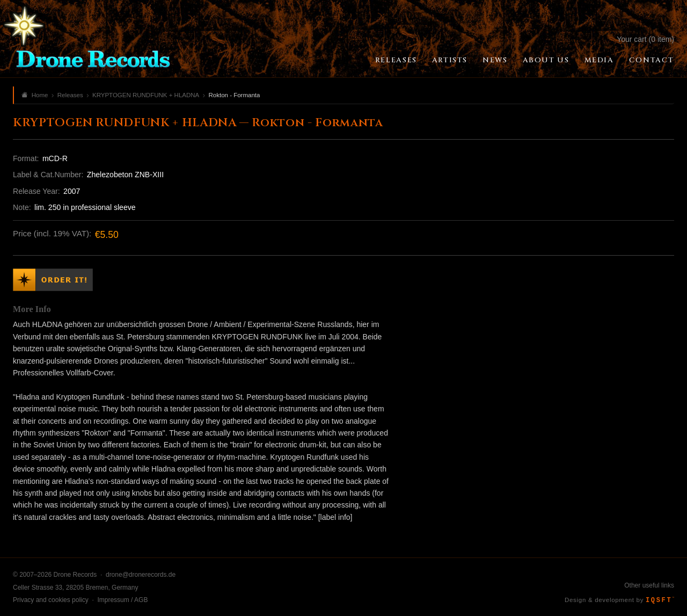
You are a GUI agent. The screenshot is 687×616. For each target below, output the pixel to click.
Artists (450, 60)
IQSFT (660, 600)
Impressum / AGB (122, 600)
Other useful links (649, 585)
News (495, 60)
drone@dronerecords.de (141, 575)
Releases (396, 60)
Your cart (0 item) (645, 39)
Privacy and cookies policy (51, 600)
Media (599, 60)
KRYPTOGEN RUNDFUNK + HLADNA (146, 95)
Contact (652, 60)
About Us (546, 60)
